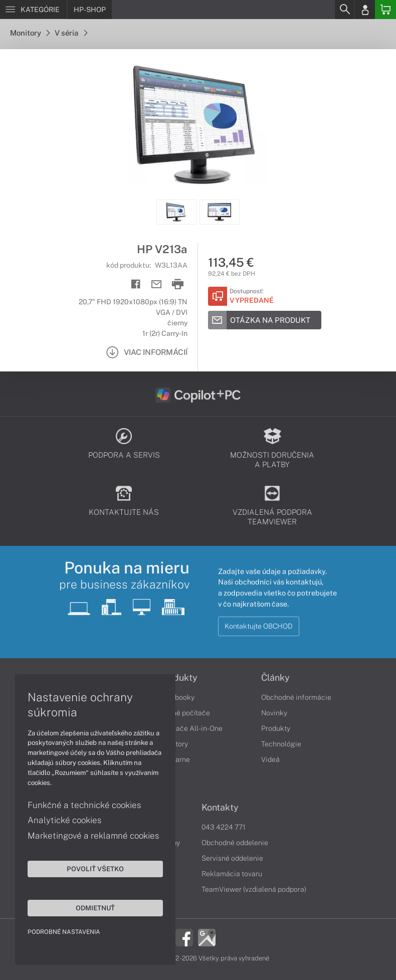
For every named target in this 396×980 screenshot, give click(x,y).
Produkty (178, 678)
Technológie (281, 744)
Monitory (30, 33)
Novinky (274, 713)
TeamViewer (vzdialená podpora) (254, 889)
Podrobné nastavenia (64, 932)
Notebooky (177, 697)
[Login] (365, 10)
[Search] (344, 10)
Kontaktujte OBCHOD (259, 626)
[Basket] (385, 10)
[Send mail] (157, 284)
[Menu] (33, 10)
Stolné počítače (185, 713)
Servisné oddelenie (232, 858)
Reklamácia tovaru (232, 874)
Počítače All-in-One (191, 728)
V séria (71, 33)
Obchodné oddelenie (235, 843)
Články (275, 678)
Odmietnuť (95, 908)
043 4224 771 (224, 827)
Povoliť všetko (95, 869)
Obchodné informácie (296, 697)
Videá (270, 759)
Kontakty (220, 808)
